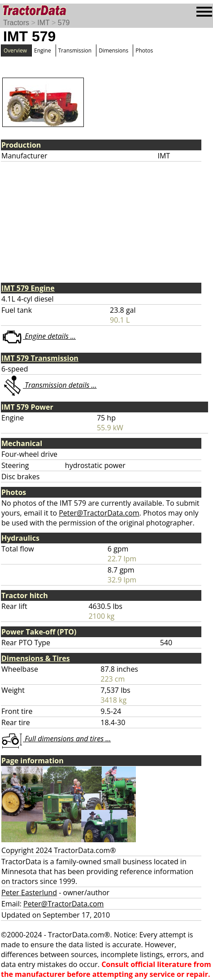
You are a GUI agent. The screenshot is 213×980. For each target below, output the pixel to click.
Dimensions (113, 50)
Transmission (75, 50)
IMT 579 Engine (28, 288)
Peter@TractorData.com (99, 513)
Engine (43, 50)
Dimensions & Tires (36, 658)
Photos (144, 50)
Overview (15, 50)
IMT (43, 23)
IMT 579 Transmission (40, 358)
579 (64, 23)
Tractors (16, 23)
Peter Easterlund (29, 892)
